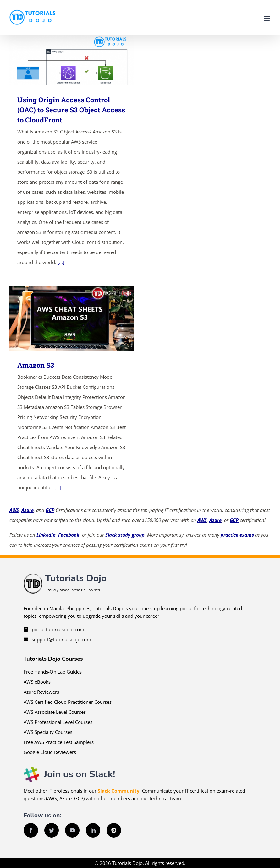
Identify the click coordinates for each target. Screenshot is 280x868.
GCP (50, 510)
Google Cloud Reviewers (50, 752)
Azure (27, 510)
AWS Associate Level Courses (55, 712)
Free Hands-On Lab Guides (53, 672)
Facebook (69, 535)
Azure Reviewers (41, 692)
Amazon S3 (36, 365)
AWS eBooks (37, 682)
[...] (61, 262)
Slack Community (119, 791)
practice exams (237, 535)
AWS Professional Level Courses (58, 722)
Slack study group (125, 535)
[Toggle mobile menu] (267, 18)
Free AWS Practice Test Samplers (59, 742)
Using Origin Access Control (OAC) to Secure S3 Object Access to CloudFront (71, 110)
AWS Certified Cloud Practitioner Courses (68, 702)
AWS (14, 510)
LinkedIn (46, 535)
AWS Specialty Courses (48, 732)
